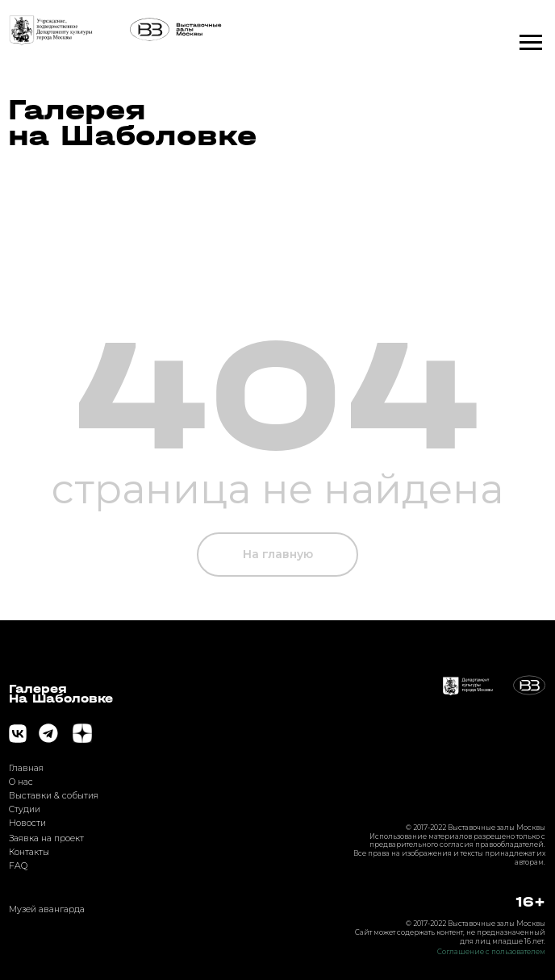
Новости (27, 823)
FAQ (18, 866)
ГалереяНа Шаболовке (61, 694)
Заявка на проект (46, 838)
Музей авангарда (47, 909)
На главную (278, 554)
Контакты (29, 852)
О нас (21, 782)
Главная (26, 768)
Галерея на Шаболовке (132, 123)
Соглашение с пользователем (491, 952)
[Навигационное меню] (531, 43)
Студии (25, 809)
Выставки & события (54, 796)
